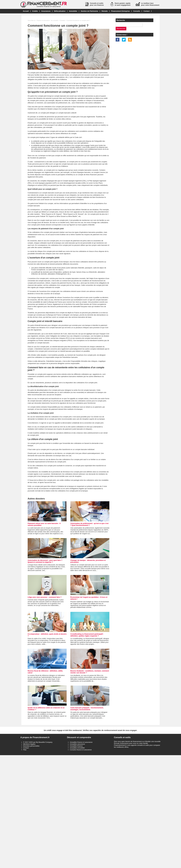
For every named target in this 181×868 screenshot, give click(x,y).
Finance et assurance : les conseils (47, 20)
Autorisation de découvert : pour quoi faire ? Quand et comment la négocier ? (45, 561)
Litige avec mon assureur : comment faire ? (45, 597)
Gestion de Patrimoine (89, 11)
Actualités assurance (77, 744)
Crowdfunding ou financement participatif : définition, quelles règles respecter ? (87, 635)
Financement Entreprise (120, 11)
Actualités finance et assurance (81, 742)
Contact (147, 11)
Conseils (137, 11)
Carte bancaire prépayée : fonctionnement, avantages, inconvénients (87, 709)
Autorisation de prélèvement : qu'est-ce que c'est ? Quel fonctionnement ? (89, 524)
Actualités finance (76, 746)
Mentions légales (29, 744)
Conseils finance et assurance (81, 750)
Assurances (46, 11)
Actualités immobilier (77, 748)
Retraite (105, 11)
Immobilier (73, 11)
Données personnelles (31, 746)
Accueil (26, 11)
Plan (25, 750)
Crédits (35, 11)
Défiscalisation (60, 11)
